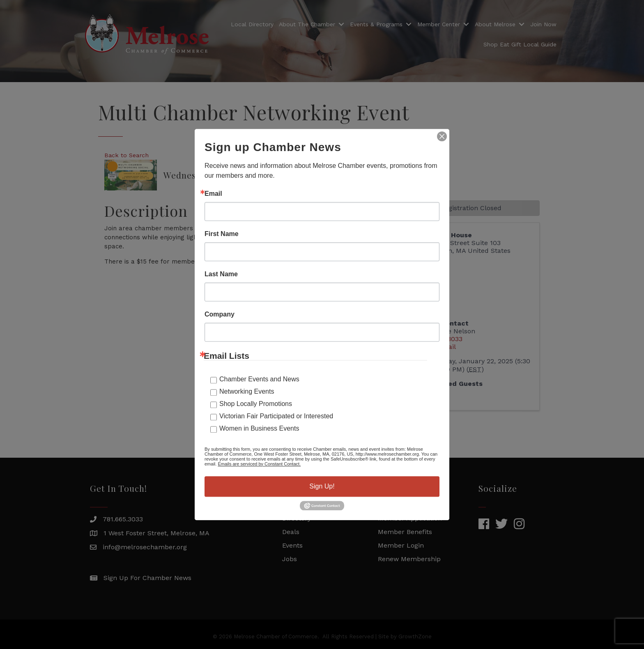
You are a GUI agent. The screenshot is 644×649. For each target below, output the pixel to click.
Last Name (221, 274)
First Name (222, 234)
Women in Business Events (259, 428)
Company (220, 314)
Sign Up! (322, 486)
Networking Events (247, 391)
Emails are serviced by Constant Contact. (259, 464)
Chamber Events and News (259, 379)
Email (213, 194)
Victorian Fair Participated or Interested (276, 416)
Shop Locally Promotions (256, 404)
